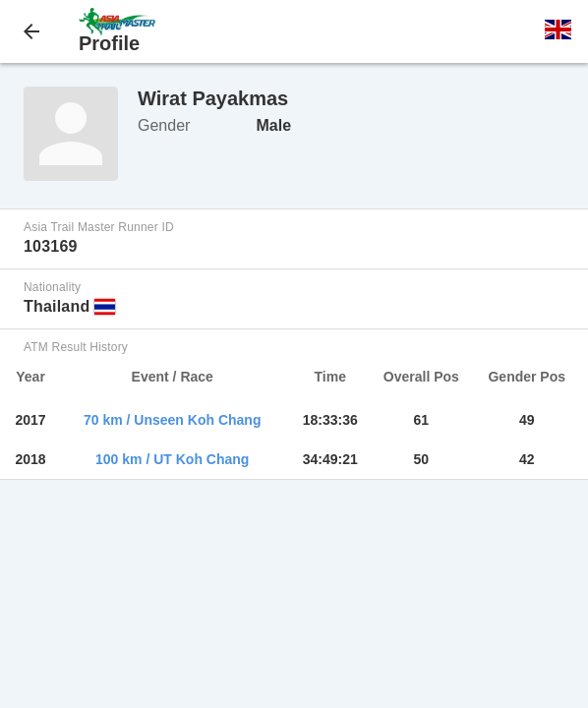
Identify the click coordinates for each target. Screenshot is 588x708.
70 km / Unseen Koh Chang (172, 420)
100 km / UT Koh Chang (172, 459)
